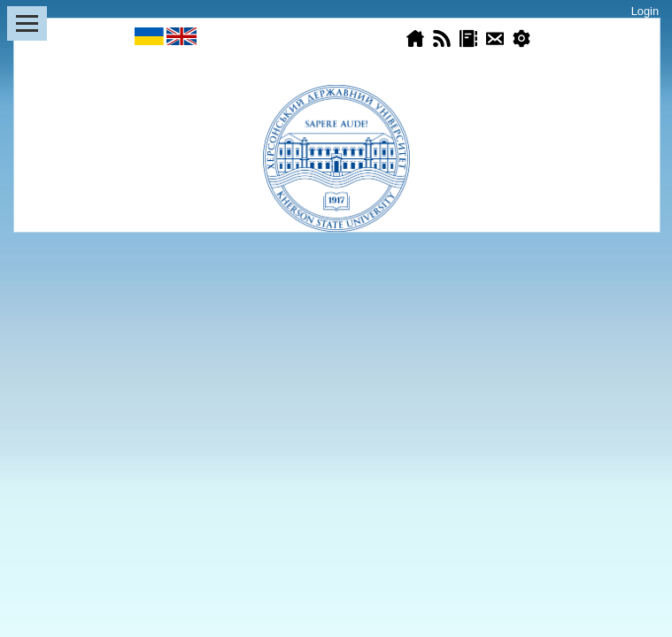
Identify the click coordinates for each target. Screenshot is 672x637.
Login (645, 11)
